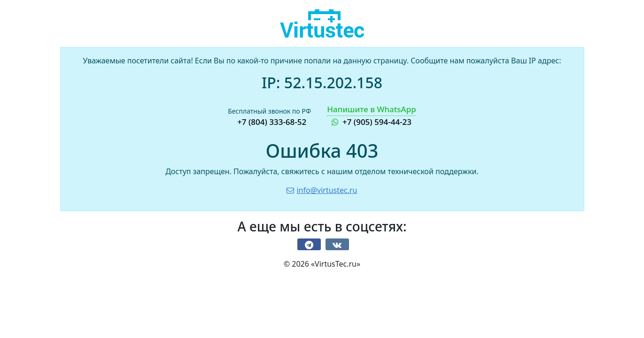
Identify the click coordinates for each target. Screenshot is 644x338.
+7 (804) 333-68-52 (272, 122)
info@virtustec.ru (322, 190)
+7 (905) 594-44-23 (372, 115)
